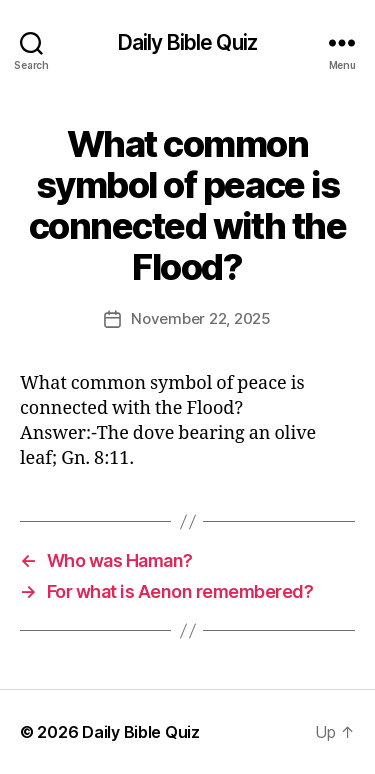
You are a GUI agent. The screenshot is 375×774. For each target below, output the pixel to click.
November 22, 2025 (201, 318)
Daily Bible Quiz (187, 42)
